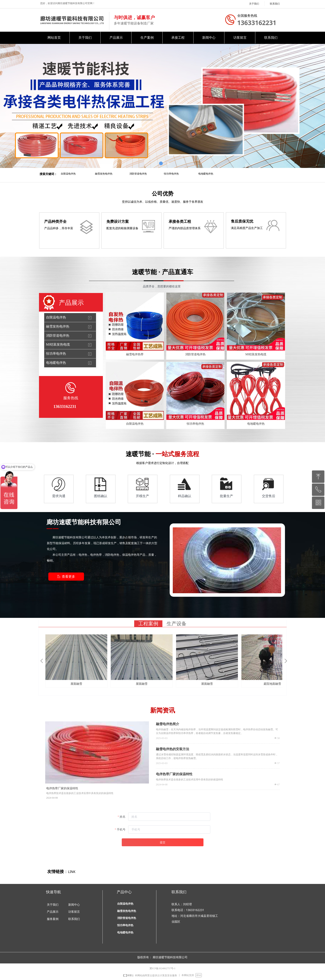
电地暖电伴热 (206, 174)
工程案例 (148, 624)
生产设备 (176, 624)
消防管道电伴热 (138, 174)
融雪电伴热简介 (168, 724)
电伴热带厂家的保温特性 (174, 774)
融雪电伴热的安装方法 (173, 749)
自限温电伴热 (68, 174)
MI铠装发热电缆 (58, 344)
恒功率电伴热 (171, 174)
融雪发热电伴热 (104, 174)
